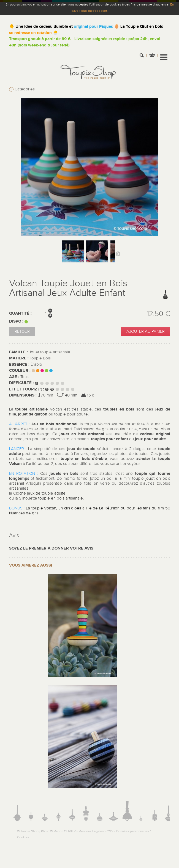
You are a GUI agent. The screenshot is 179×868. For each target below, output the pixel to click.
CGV (110, 831)
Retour (22, 332)
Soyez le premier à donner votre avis (51, 548)
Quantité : (20, 313)
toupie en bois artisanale (61, 498)
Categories (22, 89)
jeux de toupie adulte (46, 493)
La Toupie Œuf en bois (142, 27)
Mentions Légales (91, 831)
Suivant (118, 254)
